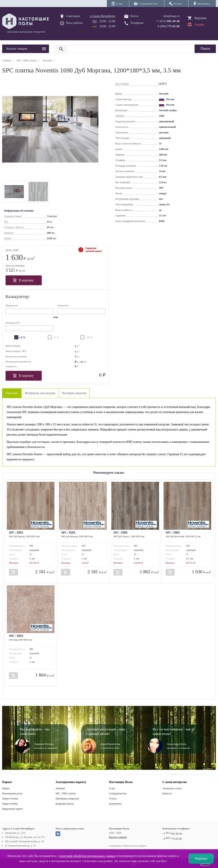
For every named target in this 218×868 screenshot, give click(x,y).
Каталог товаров (118, 837)
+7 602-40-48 (172, 834)
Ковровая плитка (65, 804)
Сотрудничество (118, 793)
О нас (112, 788)
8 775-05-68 (173, 839)
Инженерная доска (12, 793)
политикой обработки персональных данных (87, 856)
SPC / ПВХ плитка (66, 793)
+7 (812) (168, 21)
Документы (115, 804)
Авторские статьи (172, 788)
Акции (199, 24)
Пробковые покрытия (67, 799)
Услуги (113, 799)
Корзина (200, 18)
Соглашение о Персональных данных (128, 846)
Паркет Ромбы (10, 804)
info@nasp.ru (171, 16)
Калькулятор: (18, 297)
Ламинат (60, 788)
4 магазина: (73, 16)
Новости (167, 793)
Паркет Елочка (10, 799)
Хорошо (201, 859)
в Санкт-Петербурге (103, 16)
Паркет (6, 788)
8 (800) (169, 26)
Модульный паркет (12, 809)
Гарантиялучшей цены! (94, 250)
